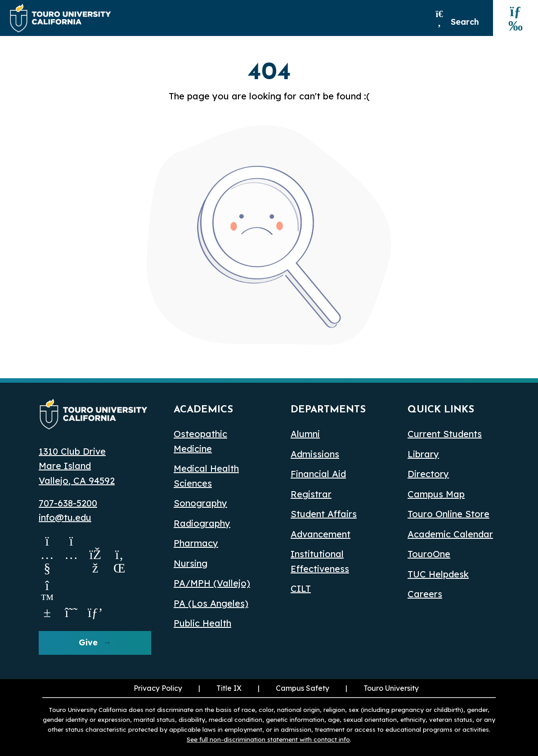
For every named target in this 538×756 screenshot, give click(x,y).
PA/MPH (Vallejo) (212, 583)
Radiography (202, 523)
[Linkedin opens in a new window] (120, 568)
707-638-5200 (68, 503)
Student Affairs (324, 514)
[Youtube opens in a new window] (47, 568)
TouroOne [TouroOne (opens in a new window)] (429, 554)
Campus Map (436, 494)
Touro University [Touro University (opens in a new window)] (391, 688)
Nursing (191, 563)
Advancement (321, 534)
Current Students (445, 434)
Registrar (311, 494)
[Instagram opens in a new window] (72, 568)
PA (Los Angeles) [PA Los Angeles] (211, 603)
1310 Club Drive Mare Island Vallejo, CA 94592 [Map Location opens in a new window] (77, 466)
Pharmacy (196, 543)
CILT (301, 588)
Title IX (229, 688)
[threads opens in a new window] (72, 612)
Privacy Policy (158, 688)
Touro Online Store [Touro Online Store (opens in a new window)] (448, 514)
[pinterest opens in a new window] (95, 612)
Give (88, 642)
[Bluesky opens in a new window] (47, 612)
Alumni (305, 434)
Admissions (315, 454)
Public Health (202, 623)
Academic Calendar (450, 534)
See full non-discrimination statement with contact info (268, 739)
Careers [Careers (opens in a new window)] (425, 594)
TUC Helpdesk (438, 574)
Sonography (200, 503)
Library (423, 454)
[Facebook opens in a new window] (95, 568)
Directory (428, 474)
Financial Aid (318, 474)
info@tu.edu (65, 517)
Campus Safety (303, 688)
